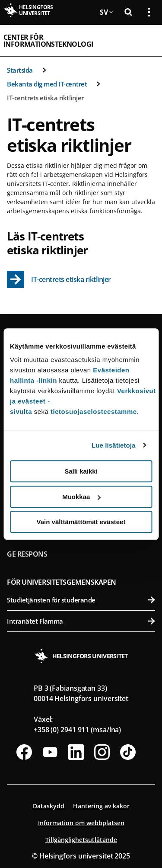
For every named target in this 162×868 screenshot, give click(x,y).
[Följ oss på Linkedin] (76, 752)
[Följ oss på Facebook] (24, 752)
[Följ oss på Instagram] (102, 752)
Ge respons (27, 554)
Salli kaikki (81, 471)
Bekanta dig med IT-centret (47, 84)
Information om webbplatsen (81, 823)
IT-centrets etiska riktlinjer (45, 98)
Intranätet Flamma (81, 621)
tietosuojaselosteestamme (94, 412)
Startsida (20, 70)
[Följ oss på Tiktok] (128, 752)
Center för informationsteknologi (48, 41)
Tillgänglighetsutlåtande (81, 840)
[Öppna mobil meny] (146, 41)
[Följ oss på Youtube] (50, 752)
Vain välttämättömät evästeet (81, 522)
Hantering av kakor (101, 806)
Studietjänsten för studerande (81, 600)
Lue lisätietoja (114, 445)
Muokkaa (81, 497)
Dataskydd (49, 806)
